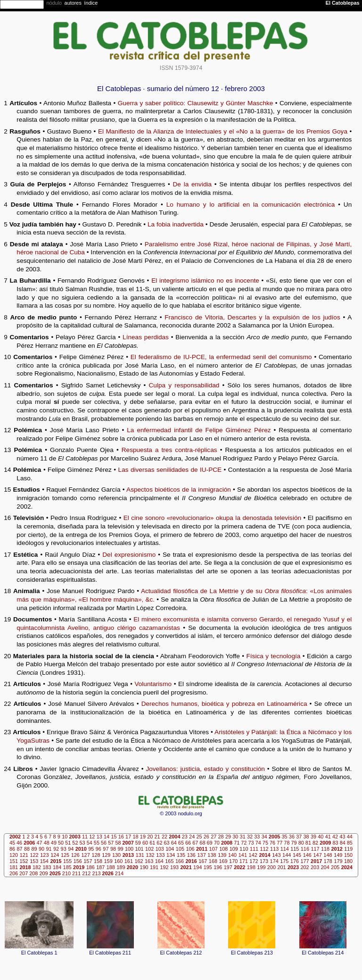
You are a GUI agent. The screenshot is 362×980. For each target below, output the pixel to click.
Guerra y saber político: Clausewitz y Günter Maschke (196, 103)
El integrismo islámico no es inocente (205, 281)
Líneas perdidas (146, 337)
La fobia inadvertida (176, 224)
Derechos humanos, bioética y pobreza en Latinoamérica (224, 704)
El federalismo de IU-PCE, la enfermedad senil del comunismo (221, 357)
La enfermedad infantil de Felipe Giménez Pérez (199, 430)
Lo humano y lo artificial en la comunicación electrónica (251, 205)
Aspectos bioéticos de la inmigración (179, 490)
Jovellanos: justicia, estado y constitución (205, 769)
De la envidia (193, 184)
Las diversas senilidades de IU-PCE (170, 470)
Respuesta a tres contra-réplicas (169, 450)
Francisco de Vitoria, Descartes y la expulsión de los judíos (252, 317)
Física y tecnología (274, 656)
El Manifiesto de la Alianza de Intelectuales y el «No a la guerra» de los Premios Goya (223, 131)
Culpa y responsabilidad (184, 385)
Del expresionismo (129, 555)
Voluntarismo (153, 684)
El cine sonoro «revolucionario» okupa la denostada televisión (212, 518)
